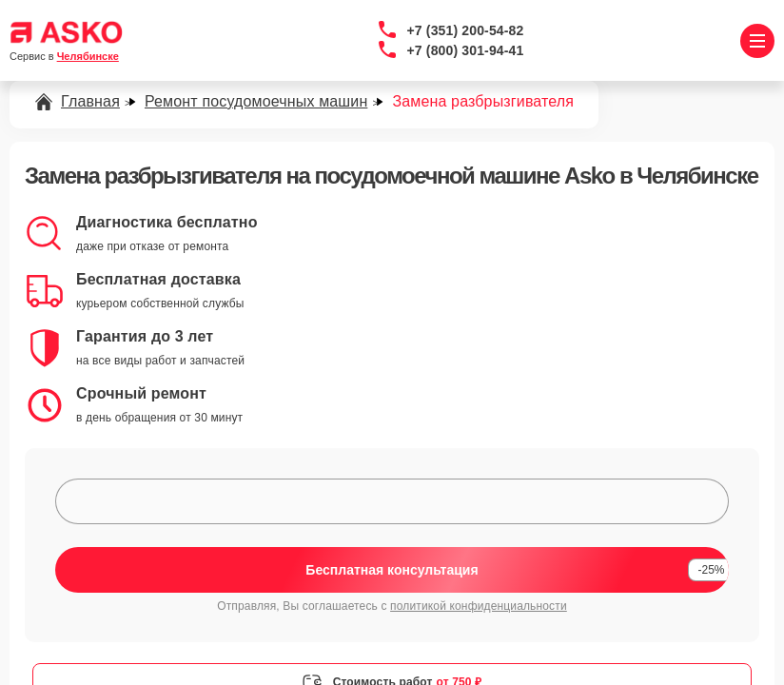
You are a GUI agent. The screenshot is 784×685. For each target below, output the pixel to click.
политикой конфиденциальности (479, 606)
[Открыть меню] (757, 41)
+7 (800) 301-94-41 (466, 50)
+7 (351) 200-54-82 (466, 30)
